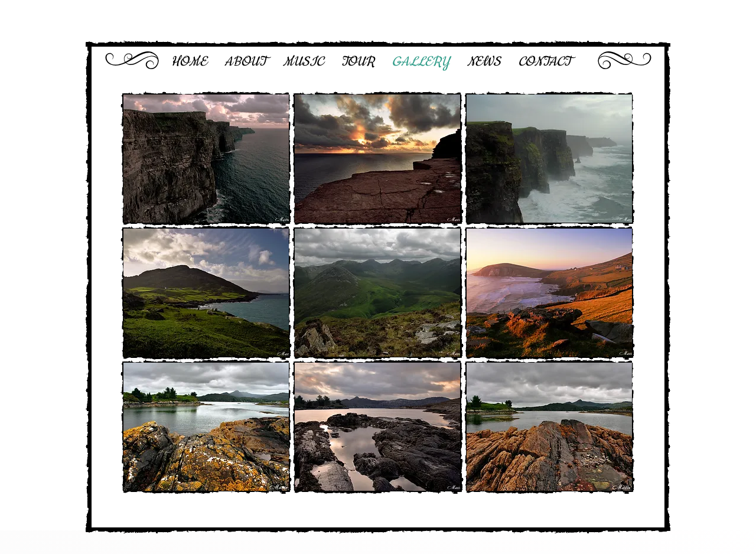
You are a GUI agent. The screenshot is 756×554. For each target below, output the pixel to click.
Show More (378, 511)
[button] (206, 159)
